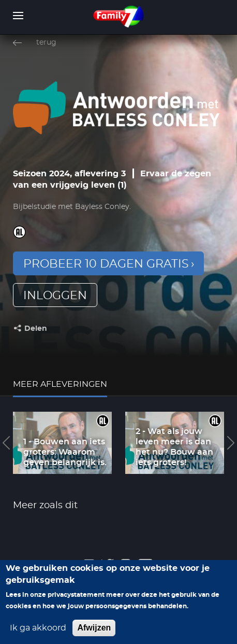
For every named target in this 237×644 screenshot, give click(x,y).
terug (46, 43)
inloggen (55, 296)
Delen (36, 329)
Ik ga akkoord (38, 634)
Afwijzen (94, 634)
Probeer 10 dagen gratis (106, 264)
